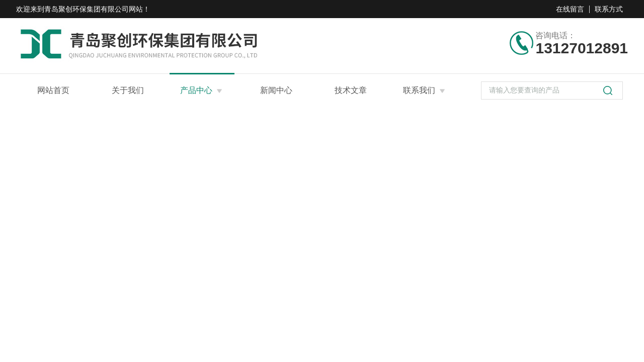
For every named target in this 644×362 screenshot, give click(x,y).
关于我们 (128, 90)
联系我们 (419, 90)
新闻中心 (276, 90)
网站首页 (53, 90)
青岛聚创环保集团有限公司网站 (94, 9)
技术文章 (351, 90)
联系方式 (609, 9)
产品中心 (196, 90)
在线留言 (570, 9)
